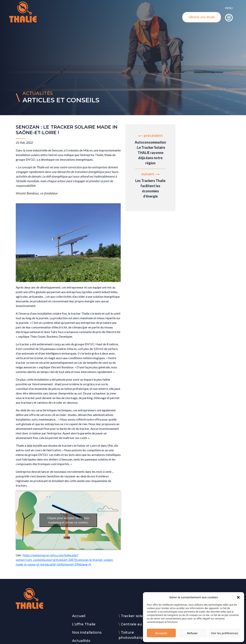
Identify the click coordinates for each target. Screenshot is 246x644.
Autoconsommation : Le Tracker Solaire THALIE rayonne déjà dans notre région (150, 153)
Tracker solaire (134, 616)
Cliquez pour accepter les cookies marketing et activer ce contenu (68, 520)
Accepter (161, 633)
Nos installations (87, 632)
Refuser (192, 633)
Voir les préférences (225, 633)
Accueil (79, 616)
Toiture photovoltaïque (133, 635)
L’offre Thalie (84, 624)
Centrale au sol (134, 624)
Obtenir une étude (202, 17)
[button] (238, 597)
